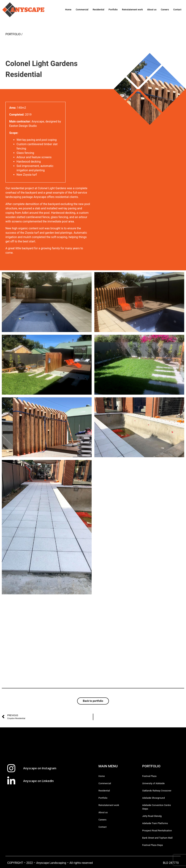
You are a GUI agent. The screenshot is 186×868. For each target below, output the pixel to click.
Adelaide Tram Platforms (155, 823)
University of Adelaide (153, 783)
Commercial (82, 10)
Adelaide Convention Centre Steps (157, 807)
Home (68, 10)
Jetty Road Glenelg (152, 816)
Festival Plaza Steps (153, 845)
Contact (177, 10)
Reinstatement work (132, 10)
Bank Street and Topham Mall (157, 838)
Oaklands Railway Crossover (157, 791)
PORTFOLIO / (14, 34)
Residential (99, 10)
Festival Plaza (149, 776)
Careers (165, 10)
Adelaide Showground (154, 798)
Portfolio (113, 10)
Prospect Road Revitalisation (157, 831)
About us (152, 10)
